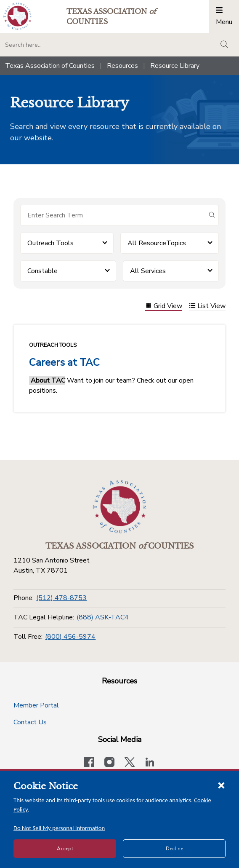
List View (207, 307)
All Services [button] (148, 271)
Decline (174, 849)
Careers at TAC (64, 362)
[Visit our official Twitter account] (130, 763)
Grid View (164, 307)
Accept (65, 849)
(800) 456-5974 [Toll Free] (70, 637)
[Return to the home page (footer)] (119, 507)
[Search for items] (113, 215)
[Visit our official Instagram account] (109, 763)
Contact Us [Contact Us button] (30, 722)
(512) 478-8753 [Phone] (61, 598)
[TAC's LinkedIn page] (150, 763)
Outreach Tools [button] (50, 243)
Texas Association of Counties (50, 66)
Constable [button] (42, 271)
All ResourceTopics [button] (157, 243)
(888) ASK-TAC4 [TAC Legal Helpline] (103, 617)
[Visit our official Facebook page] (89, 763)
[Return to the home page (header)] (17, 16)
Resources (122, 66)
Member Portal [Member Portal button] (36, 705)
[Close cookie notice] (221, 785)
